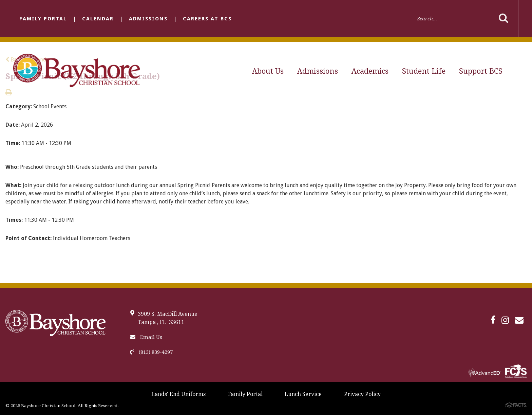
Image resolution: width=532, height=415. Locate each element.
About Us (268, 71)
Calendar (98, 19)
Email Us (146, 337)
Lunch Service (303, 394)
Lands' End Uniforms (178, 394)
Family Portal (43, 19)
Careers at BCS (207, 19)
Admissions (148, 19)
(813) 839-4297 (151, 352)
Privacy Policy (362, 394)
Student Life (424, 71)
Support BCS (481, 71)
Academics (370, 71)
